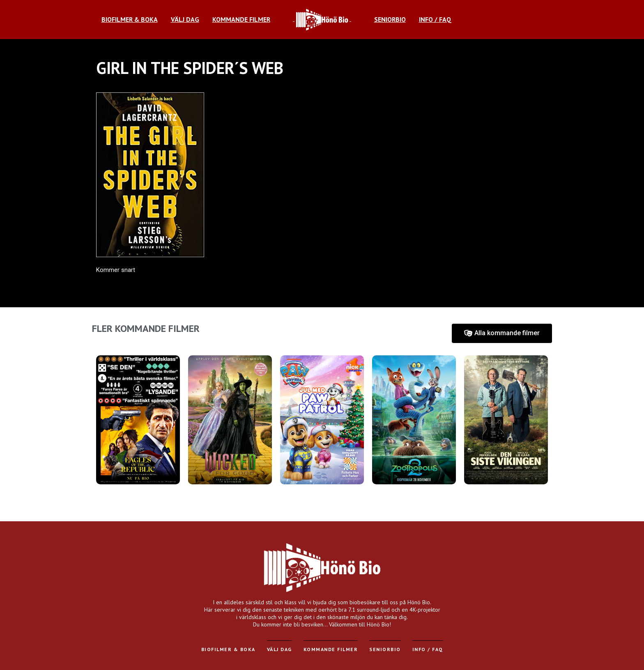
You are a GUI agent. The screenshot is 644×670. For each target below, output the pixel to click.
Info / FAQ (428, 649)
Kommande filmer (331, 649)
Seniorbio (385, 649)
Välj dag (279, 649)
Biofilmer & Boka (228, 649)
